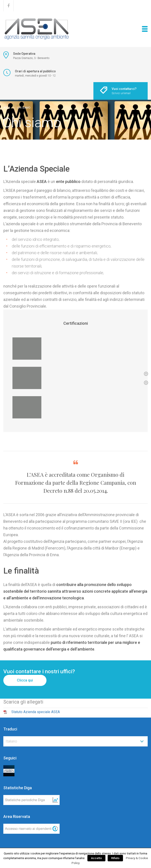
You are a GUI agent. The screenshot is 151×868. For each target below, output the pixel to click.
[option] (75, 349)
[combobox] (75, 741)
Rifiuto (115, 858)
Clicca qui (25, 680)
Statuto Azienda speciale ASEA (36, 712)
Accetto (96, 858)
